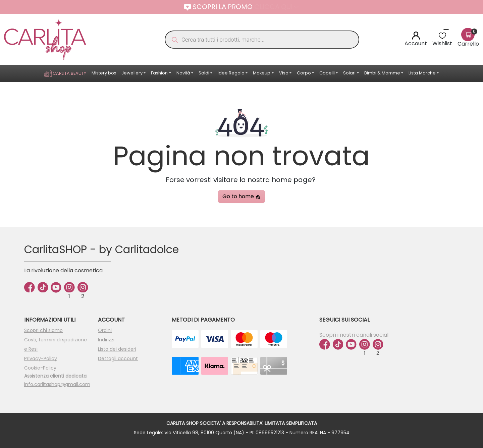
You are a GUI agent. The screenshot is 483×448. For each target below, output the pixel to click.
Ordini (105, 330)
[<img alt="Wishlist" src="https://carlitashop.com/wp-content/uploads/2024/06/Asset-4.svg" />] (442, 35)
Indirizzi (106, 340)
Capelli (327, 73)
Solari (349, 73)
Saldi (204, 73)
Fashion (159, 73)
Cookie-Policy (40, 368)
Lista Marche (422, 73)
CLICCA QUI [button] (276, 7)
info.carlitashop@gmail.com (57, 384)
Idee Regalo (231, 73)
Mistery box (104, 73)
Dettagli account (118, 358)
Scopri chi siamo (43, 330)
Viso (284, 73)
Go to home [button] (241, 196)
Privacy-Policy (41, 358)
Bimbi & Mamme (382, 73)
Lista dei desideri (117, 349)
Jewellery (132, 73)
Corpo (304, 73)
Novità (183, 73)
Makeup (262, 73)
